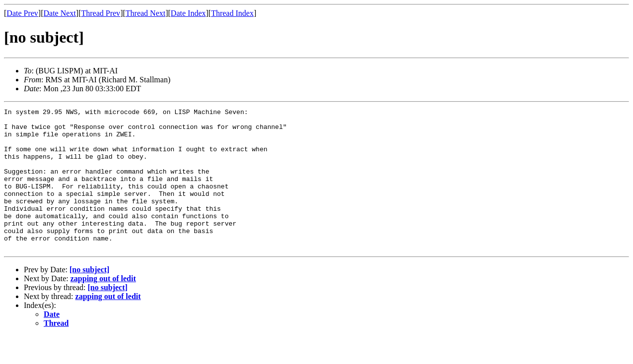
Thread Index (232, 13)
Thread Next (145, 13)
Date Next (60, 13)
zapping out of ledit (103, 307)
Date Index (188, 13)
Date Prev (22, 13)
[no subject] (89, 298)
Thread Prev (101, 13)
